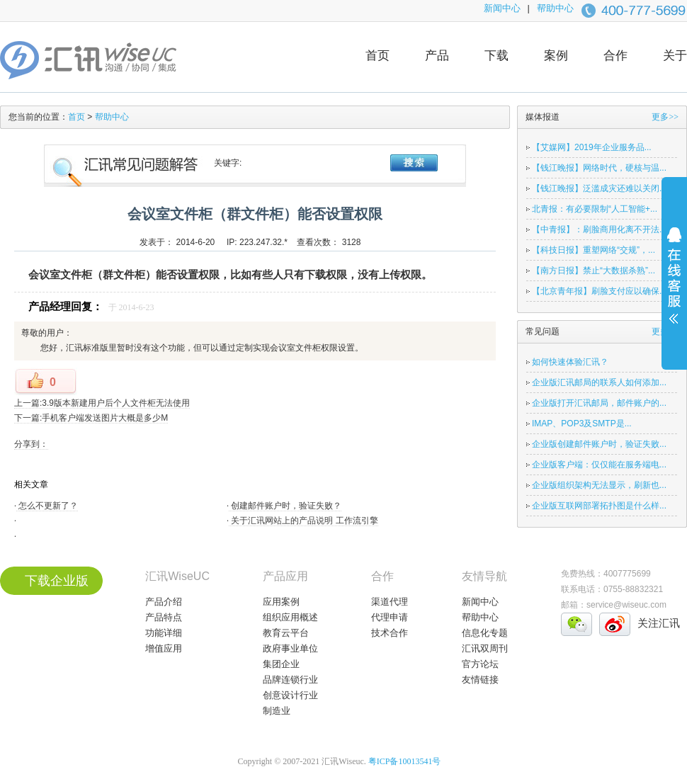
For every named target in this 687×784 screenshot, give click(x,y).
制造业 (277, 711)
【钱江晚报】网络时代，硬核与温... (599, 168)
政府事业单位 (290, 648)
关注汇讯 (659, 623)
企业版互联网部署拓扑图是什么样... (599, 506)
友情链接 (480, 680)
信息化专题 (485, 633)
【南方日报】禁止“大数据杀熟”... (594, 271)
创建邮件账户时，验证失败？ (285, 506)
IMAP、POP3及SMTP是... (582, 424)
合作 (615, 56)
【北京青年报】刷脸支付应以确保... (599, 291)
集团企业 (281, 664)
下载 (496, 56)
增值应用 (164, 648)
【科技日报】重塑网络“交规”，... (594, 250)
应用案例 (281, 602)
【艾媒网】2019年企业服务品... (592, 147)
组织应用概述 (290, 617)
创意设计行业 (290, 695)
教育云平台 (286, 633)
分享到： (31, 444)
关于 (675, 56)
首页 (377, 56)
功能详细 (164, 633)
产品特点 (164, 617)
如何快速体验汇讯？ (570, 362)
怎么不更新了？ (47, 506)
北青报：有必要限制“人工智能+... (595, 209)
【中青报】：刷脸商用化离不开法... (599, 229)
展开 (674, 285)
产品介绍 (164, 602)
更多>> (665, 117)
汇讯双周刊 (485, 648)
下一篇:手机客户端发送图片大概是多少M (91, 418)
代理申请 (390, 617)
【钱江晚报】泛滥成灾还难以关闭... (599, 188)
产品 (437, 56)
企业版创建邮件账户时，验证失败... (599, 444)
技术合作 (390, 633)
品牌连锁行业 (290, 680)
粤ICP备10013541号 (405, 761)
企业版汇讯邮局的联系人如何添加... (599, 382)
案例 (556, 56)
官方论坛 (480, 664)
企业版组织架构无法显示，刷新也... (599, 485)
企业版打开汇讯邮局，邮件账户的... (599, 403)
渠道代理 (390, 602)
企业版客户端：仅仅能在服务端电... (599, 465)
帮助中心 (555, 8)
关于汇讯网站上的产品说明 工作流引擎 (303, 521)
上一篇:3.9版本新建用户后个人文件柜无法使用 (102, 403)
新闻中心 (502, 8)
